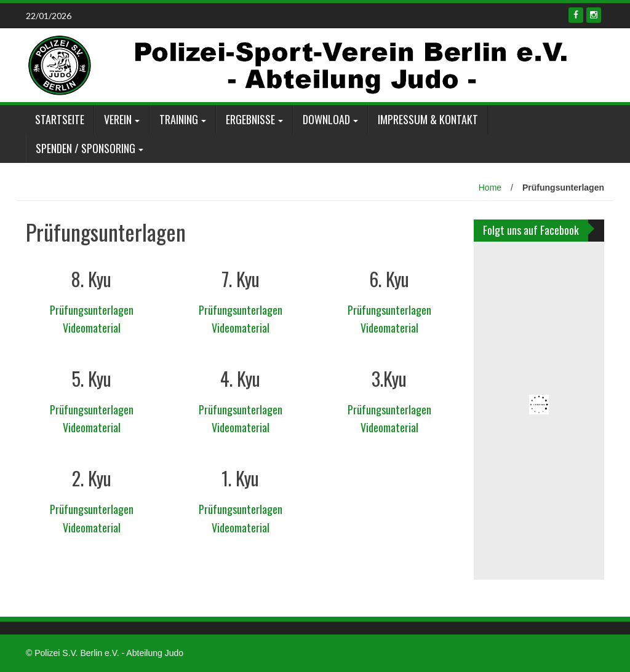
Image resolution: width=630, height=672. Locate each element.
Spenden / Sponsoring (86, 148)
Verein (118, 119)
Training (179, 119)
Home (490, 188)
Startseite (60, 119)
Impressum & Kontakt (428, 119)
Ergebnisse (250, 119)
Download (326, 119)
